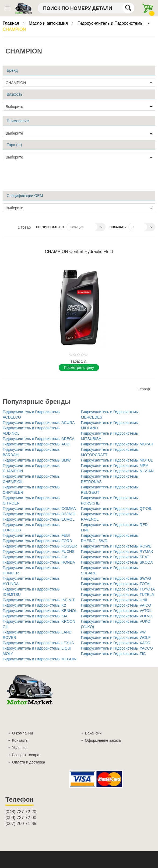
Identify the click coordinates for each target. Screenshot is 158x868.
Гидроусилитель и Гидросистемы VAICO (116, 605)
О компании (22, 733)
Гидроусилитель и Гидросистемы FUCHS (39, 552)
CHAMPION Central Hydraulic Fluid (79, 252)
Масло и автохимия (49, 23)
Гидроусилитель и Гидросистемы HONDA (39, 562)
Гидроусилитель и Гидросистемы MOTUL (117, 460)
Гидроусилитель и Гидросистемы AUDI (37, 444)
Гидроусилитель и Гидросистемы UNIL (115, 600)
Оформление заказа (103, 740)
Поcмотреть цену (79, 368)
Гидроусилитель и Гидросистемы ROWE (116, 546)
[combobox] (86, 8)
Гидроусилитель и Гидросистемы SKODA (117, 562)
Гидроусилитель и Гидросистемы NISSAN (117, 471)
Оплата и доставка (29, 762)
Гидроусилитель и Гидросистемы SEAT (115, 557)
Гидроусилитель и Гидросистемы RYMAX (117, 552)
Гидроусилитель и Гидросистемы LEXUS (38, 643)
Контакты (20, 740)
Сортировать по (50, 227)
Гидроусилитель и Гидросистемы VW (113, 632)
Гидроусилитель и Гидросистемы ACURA (39, 423)
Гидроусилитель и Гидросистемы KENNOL (40, 611)
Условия (19, 748)
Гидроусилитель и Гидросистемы (111, 23)
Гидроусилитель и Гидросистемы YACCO (117, 648)
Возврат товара (26, 755)
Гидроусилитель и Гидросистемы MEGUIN (40, 659)
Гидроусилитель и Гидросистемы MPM (115, 466)
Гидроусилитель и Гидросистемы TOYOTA (118, 589)
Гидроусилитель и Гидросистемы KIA (35, 616)
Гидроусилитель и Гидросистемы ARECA (39, 439)
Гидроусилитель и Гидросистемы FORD (37, 541)
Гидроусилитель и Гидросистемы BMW (37, 460)
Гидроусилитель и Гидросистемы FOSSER (40, 546)
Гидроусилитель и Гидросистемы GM (35, 557)
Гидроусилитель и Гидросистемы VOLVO (117, 616)
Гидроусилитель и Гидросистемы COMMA (39, 509)
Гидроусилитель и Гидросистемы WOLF (116, 638)
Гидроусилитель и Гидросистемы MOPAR (117, 444)
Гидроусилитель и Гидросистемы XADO (116, 643)
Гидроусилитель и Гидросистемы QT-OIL (117, 509)
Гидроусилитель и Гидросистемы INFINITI (39, 600)
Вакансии (93, 733)
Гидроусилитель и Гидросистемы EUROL (39, 519)
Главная (11, 23)
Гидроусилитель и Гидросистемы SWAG (116, 578)
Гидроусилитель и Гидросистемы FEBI (36, 535)
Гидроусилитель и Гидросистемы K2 (34, 605)
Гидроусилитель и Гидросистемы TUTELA (118, 595)
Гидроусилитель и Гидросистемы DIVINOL (40, 514)
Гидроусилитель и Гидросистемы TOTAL (116, 584)
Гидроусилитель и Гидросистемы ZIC (113, 654)
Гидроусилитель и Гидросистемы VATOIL (117, 611)
